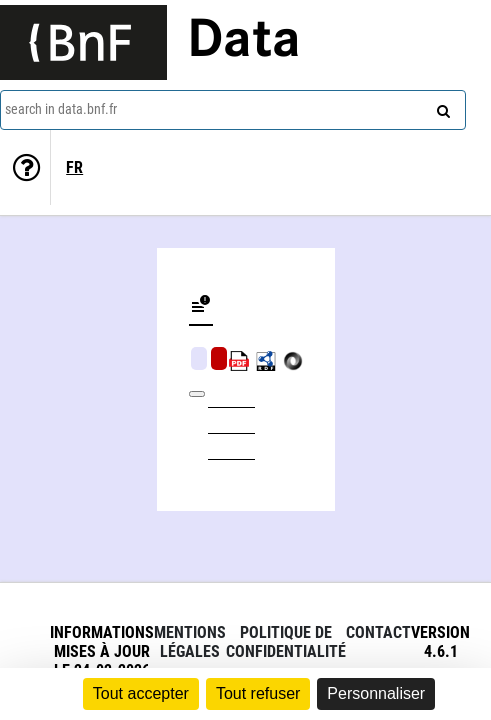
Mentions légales (190, 642)
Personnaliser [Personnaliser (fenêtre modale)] (376, 693)
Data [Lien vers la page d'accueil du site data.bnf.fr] (244, 42)
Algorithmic (219, 358)
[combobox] (233, 110)
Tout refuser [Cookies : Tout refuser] (258, 693)
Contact (378, 632)
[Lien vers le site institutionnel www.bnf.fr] (83, 42)
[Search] (441, 107)
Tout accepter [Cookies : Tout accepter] (141, 693)
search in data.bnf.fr (61, 109)
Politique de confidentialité (286, 642)
